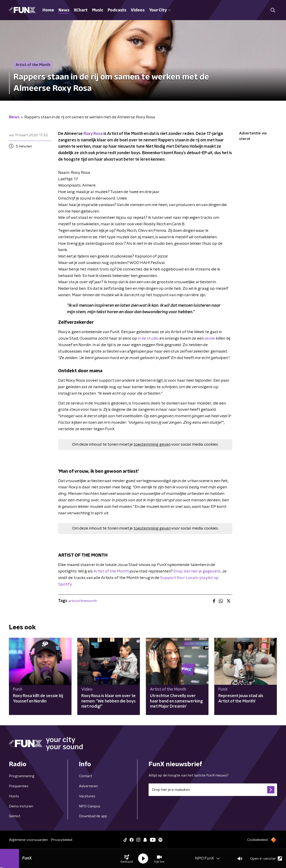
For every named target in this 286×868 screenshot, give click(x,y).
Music (98, 10)
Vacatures (87, 796)
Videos (138, 10)
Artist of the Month (111, 571)
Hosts (14, 796)
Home (48, 10)
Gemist (15, 816)
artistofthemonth (83, 601)
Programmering (22, 776)
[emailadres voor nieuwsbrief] (213, 790)
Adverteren (88, 786)
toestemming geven (152, 445)
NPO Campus (90, 806)
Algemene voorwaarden (28, 840)
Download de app (93, 816)
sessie (210, 338)
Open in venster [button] (266, 858)
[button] (127, 859)
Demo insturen (21, 806)
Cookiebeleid (257, 840)
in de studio (148, 338)
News (64, 10)
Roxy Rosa (93, 134)
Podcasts (117, 10)
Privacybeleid (61, 840)
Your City (160, 10)
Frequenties (19, 786)
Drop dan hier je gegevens (197, 571)
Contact (85, 776)
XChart (81, 10)
